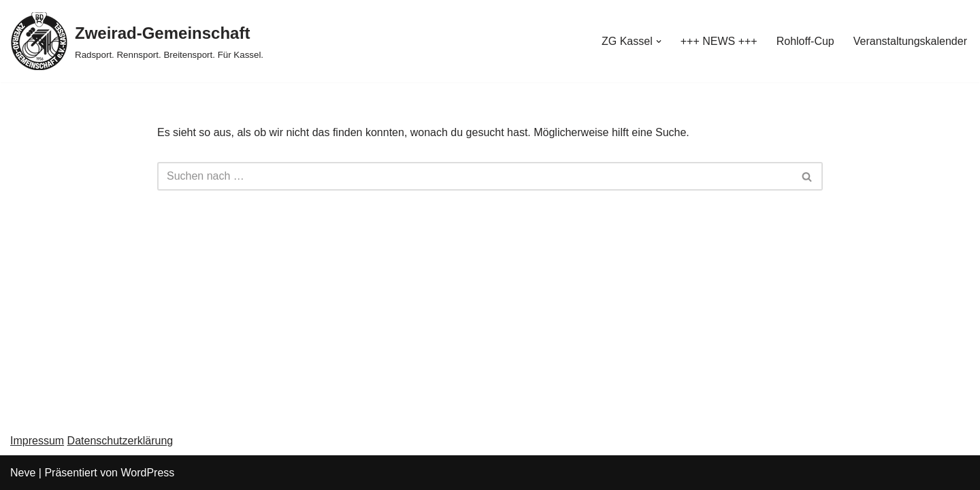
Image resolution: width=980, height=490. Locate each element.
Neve (23, 473)
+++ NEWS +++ (719, 41)
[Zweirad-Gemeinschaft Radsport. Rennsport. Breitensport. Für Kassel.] (137, 41)
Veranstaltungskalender (910, 41)
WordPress (147, 473)
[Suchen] (475, 176)
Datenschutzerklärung (120, 441)
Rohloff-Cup (805, 41)
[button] (659, 42)
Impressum (37, 441)
